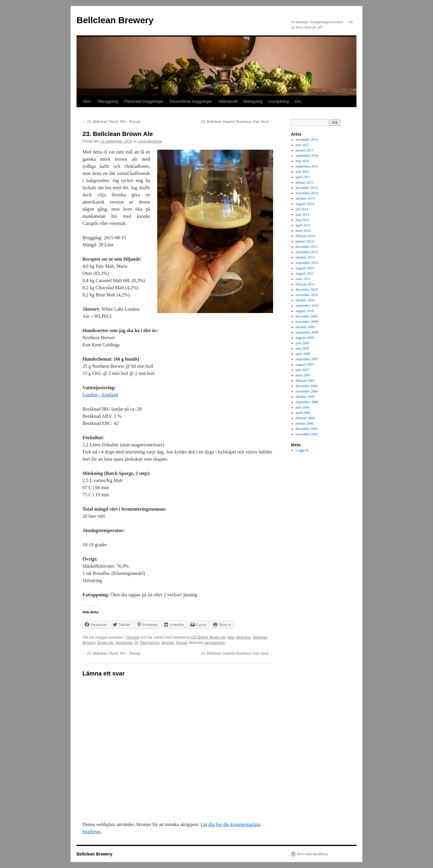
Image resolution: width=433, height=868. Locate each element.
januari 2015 (305, 182)
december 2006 (307, 386)
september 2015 (307, 166)
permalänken (215, 643)
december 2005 (307, 429)
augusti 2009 (305, 338)
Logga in (302, 450)
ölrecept (168, 643)
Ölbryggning (108, 101)
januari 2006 (305, 423)
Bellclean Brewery (115, 20)
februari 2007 (305, 381)
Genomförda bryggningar (191, 101)
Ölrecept (133, 637)
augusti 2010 (305, 311)
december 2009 (307, 316)
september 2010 (307, 306)
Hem (87, 101)
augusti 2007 (305, 365)
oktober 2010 (305, 300)
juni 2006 (303, 407)
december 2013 (307, 247)
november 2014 (307, 193)
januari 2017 (305, 150)
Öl (136, 643)
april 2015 (303, 177)
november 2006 (307, 391)
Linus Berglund (150, 141)
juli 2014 (302, 209)
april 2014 (303, 225)
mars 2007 (303, 375)
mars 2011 (303, 279)
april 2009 (303, 354)
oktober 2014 (305, 198)
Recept (182, 643)
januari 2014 (305, 241)
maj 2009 (302, 348)
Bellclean (244, 637)
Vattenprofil (228, 101)
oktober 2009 (305, 327)
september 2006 (307, 402)
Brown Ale (105, 643)
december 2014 (307, 188)
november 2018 (307, 140)
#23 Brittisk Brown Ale (208, 637)
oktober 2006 (305, 397)
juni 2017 (303, 145)
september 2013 (307, 263)
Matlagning (253, 101)
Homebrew (124, 643)
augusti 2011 (305, 273)
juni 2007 (303, 370)
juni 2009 (303, 343)
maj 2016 (302, 161)
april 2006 (303, 413)
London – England (100, 395)
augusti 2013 (305, 268)
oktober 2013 (305, 257)
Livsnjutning (279, 101)
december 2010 (307, 290)
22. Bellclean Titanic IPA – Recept (112, 122)
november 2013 (307, 252)
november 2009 (307, 322)
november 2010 (307, 295)
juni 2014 (303, 215)
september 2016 (307, 156)
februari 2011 (305, 284)
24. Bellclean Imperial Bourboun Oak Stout (237, 122)
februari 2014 (305, 236)
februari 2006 (305, 418)
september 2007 (307, 359)
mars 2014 (303, 231)
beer (231, 637)
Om (298, 101)
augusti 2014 (305, 204)
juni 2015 (303, 172)
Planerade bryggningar (144, 101)
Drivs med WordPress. (313, 854)
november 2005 (307, 434)
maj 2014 (302, 220)
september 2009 (307, 332)
